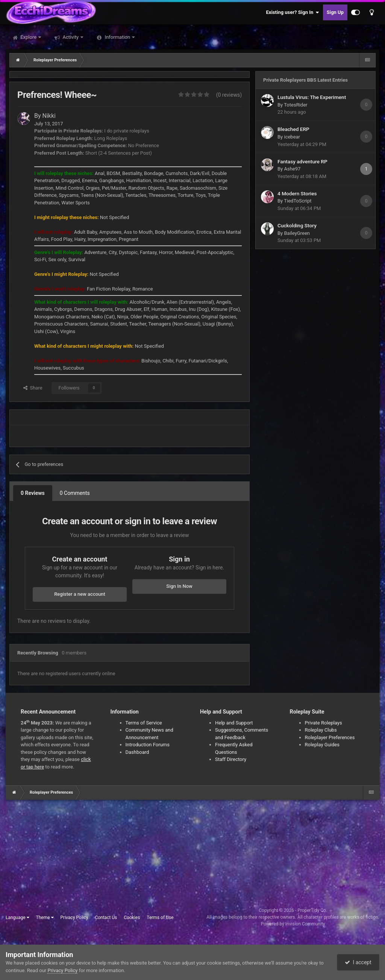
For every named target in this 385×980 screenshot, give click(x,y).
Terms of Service (144, 723)
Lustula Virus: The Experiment (312, 97)
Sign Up (335, 12)
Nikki (49, 116)
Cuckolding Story (297, 225)
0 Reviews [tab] (33, 493)
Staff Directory (231, 759)
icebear (292, 137)
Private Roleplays (324, 723)
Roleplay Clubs (321, 730)
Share (33, 388)
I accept (358, 962)
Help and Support (234, 723)
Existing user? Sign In (293, 12)
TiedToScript (298, 201)
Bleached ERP (293, 129)
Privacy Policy (74, 918)
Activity (70, 37)
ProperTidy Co (312, 910)
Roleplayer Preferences (330, 737)
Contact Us (106, 918)
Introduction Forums (148, 745)
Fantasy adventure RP (302, 161)
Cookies (132, 918)
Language (17, 918)
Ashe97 (292, 169)
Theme (45, 918)
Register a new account (80, 594)
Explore (28, 37)
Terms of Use (160, 918)
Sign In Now (179, 586)
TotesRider (296, 105)
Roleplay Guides (322, 745)
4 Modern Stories (297, 193)
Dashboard (137, 752)
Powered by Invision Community (293, 924)
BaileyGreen (297, 233)
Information (117, 37)
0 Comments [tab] (75, 493)
